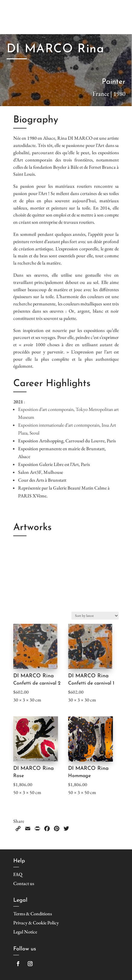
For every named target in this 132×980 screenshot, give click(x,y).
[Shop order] (95, 616)
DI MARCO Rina (33, 676)
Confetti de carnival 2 (37, 683)
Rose (19, 776)
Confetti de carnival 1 (91, 683)
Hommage (79, 776)
